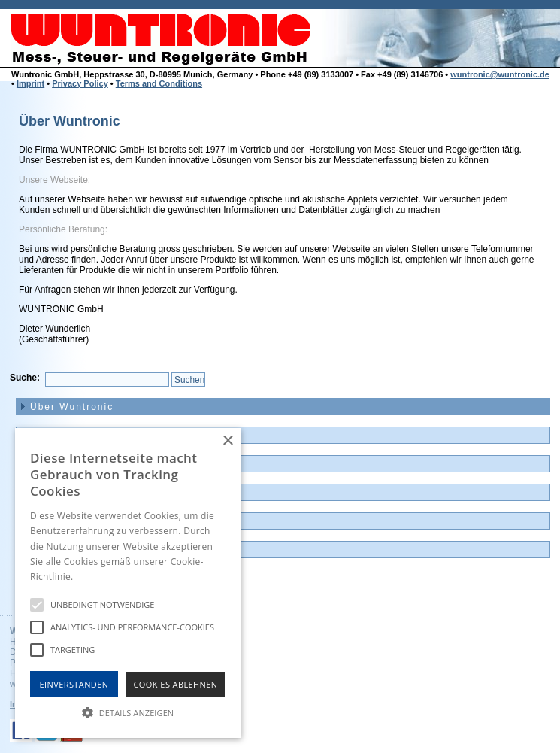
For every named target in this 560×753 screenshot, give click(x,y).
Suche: (25, 378)
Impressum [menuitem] (59, 550)
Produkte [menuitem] (54, 464)
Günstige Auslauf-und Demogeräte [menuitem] (123, 493)
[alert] (128, 583)
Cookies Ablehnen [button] (176, 684)
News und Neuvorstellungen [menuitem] (105, 436)
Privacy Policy (80, 83)
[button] (128, 712)
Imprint (30, 83)
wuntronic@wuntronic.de (500, 74)
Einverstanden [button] (74, 684)
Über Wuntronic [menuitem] (72, 407)
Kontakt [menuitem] (51, 521)
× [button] (227, 441)
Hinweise (94, 577)
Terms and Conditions (159, 83)
